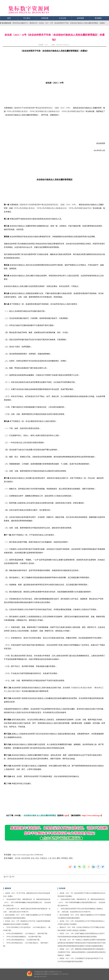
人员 (50, 858)
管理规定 (65, 858)
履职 (58, 858)
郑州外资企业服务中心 (20, 23)
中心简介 (27, 18)
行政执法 (43, 858)
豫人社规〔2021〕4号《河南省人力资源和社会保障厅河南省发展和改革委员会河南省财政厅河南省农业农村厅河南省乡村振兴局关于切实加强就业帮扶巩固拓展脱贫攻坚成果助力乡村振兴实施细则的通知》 (82, 943)
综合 (37, 858)
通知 (71, 858)
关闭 (12, 877)
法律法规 (45, 18)
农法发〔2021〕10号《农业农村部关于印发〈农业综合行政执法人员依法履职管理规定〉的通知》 (73, 23)
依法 (54, 858)
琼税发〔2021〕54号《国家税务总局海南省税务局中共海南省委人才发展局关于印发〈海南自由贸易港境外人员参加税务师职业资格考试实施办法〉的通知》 (82, 952)
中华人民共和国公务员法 (17, 111)
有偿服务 (98, 18)
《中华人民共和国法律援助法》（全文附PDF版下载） (24, 937)
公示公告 (63, 18)
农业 (33, 858)
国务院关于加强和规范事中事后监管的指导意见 (33, 108)
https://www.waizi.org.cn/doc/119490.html (28, 855)
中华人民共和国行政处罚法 (73, 111)
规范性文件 (34, 23)
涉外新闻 (80, 18)
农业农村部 (26, 858)
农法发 (18, 858)
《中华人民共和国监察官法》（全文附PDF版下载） (23, 940)
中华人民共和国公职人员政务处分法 (45, 111)
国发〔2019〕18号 (62, 108)
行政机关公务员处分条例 (82, 688)
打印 (6, 877)
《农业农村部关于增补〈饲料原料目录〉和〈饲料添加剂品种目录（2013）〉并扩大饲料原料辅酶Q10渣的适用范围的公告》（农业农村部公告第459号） (27, 902)
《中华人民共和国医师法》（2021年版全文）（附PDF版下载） (27, 934)
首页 (9, 18)
